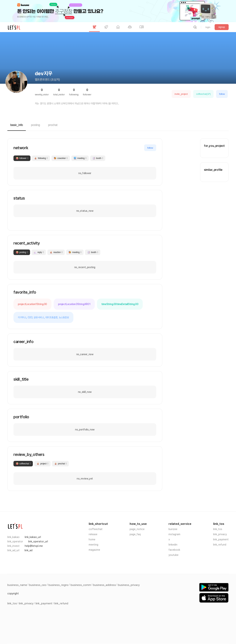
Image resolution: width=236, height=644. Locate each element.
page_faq (135, 534)
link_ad (28, 550)
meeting (93, 545)
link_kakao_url (33, 537)
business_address (105, 585)
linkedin (173, 545)
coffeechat (96, 529)
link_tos (218, 529)
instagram (174, 534)
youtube (173, 555)
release (93, 534)
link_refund (220, 545)
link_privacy (220, 534)
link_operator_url (38, 541)
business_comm (81, 585)
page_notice (137, 529)
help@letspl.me (34, 546)
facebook (174, 550)
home (92, 539)
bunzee (173, 529)
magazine (94, 550)
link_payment (221, 539)
